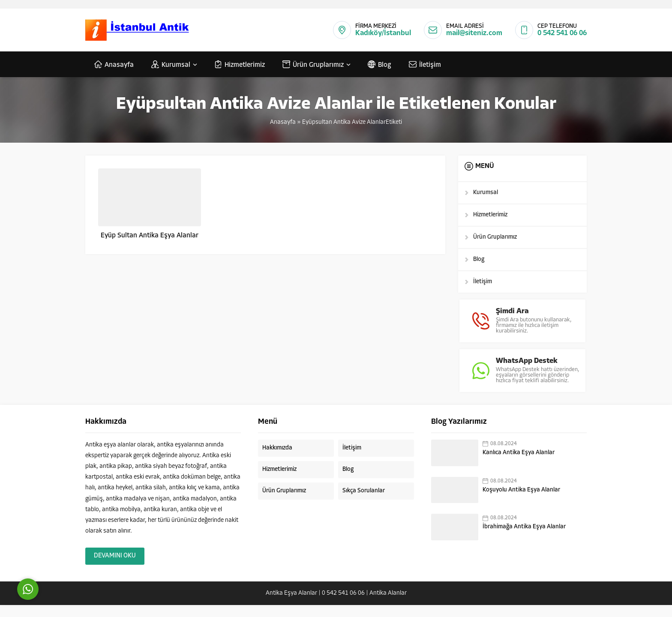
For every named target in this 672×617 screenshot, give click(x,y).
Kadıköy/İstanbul (383, 33)
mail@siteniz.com (474, 33)
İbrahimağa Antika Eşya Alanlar (524, 539)
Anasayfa (283, 122)
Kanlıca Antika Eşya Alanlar (519, 465)
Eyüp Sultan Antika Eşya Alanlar (150, 236)
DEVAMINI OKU (115, 568)
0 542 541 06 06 (562, 33)
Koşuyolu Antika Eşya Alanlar (521, 502)
